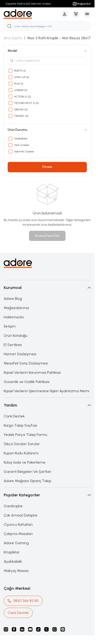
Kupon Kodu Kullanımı (21, 453)
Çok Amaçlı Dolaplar (21, 515)
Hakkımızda (14, 317)
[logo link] (26, 14)
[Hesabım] (65, 14)
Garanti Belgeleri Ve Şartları (27, 472)
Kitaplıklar (12, 552)
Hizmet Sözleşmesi (20, 354)
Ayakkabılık (13, 561)
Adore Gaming (16, 543)
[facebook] (14, 629)
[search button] (9, 26)
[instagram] (6, 629)
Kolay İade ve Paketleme (25, 462)
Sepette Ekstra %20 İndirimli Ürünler (28, 4)
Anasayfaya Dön (47, 236)
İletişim (10, 326)
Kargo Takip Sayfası (20, 425)
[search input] (47, 26)
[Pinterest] (63, 629)
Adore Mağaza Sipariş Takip (27, 481)
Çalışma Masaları (18, 534)
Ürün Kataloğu (16, 336)
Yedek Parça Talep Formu (25, 435)
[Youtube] (30, 629)
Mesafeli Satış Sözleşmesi (26, 363)
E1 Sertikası (13, 345)
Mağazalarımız (16, 308)
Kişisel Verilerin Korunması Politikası (32, 372)
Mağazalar (82, 4)
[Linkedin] (22, 629)
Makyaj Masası (16, 571)
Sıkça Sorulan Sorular (22, 444)
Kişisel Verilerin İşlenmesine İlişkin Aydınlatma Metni (46, 391)
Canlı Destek (14, 416)
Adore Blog (13, 299)
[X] (46, 629)
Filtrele (47, 167)
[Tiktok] (38, 629)
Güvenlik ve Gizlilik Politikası (27, 382)
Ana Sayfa (13, 38)
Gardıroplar (13, 506)
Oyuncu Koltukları (18, 524)
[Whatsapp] (55, 629)
